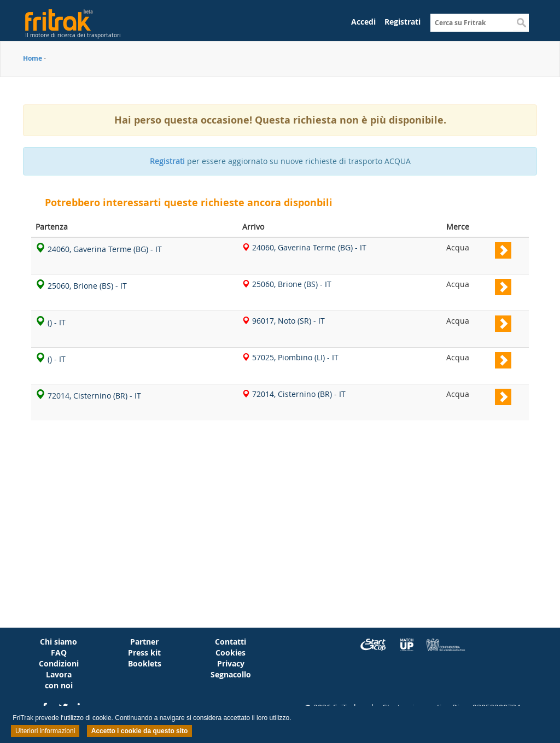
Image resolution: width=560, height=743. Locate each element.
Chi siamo (59, 642)
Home (33, 58)
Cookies (231, 653)
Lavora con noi (59, 680)
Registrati (402, 22)
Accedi (363, 22)
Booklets (145, 663)
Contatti (231, 642)
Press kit (144, 653)
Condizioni (59, 663)
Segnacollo (231, 674)
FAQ (59, 653)
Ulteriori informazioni (45, 731)
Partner (144, 642)
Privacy (231, 663)
